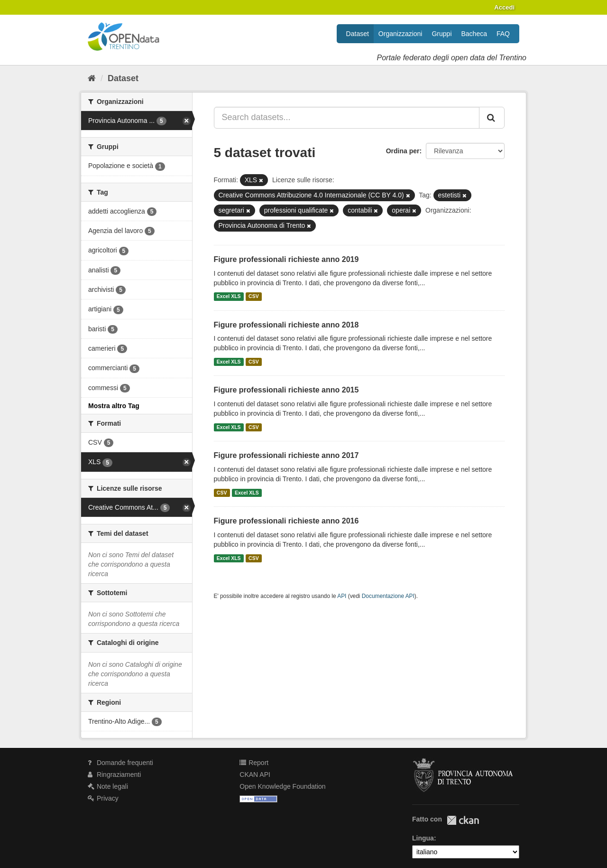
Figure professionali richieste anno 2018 (286, 325)
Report (254, 763)
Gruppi (441, 34)
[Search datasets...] (347, 118)
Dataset (358, 34)
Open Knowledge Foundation (282, 786)
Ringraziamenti (114, 775)
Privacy (103, 798)
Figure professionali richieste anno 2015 (286, 390)
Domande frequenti (120, 763)
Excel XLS (229, 297)
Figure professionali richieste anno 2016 (286, 521)
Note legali (108, 786)
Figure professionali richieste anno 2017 (286, 455)
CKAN (463, 820)
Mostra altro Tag (114, 406)
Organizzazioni (400, 34)
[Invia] (492, 118)
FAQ (503, 34)
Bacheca (474, 34)
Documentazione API (388, 596)
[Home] (92, 78)
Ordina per (403, 151)
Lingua (423, 838)
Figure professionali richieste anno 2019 (286, 259)
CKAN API (255, 775)
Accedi (504, 7)
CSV (254, 297)
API (342, 596)
